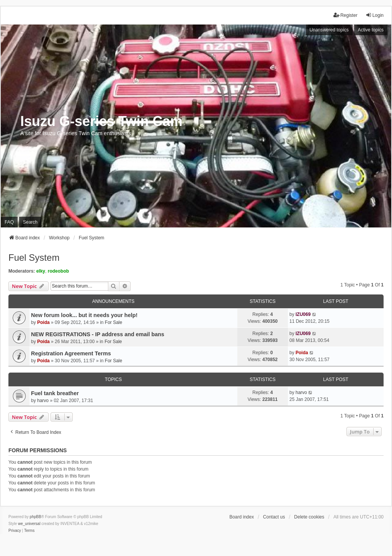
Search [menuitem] (30, 222)
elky (41, 271)
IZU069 (303, 314)
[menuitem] (15, 531)
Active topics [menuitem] (371, 30)
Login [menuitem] (375, 15)
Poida (43, 322)
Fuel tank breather (55, 393)
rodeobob (58, 271)
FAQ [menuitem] (9, 222)
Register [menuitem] (345, 15)
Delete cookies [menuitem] (309, 517)
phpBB (36, 517)
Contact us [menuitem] (274, 517)
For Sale (114, 322)
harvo (43, 401)
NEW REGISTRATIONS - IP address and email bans (98, 334)
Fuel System (34, 258)
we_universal (29, 524)
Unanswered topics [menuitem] (329, 30)
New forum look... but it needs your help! (84, 315)
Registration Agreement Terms (71, 353)
